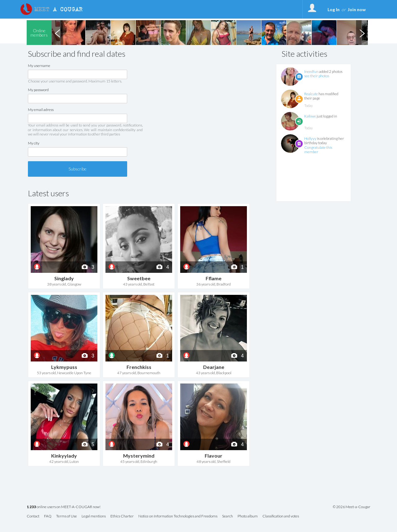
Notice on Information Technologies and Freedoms (178, 516)
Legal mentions (94, 516)
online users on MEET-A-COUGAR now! (64, 507)
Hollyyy (310, 138)
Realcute (311, 94)
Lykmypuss (64, 367)
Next (362, 33)
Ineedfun (311, 71)
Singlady (64, 278)
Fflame (214, 278)
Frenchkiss (139, 367)
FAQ (48, 516)
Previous (57, 33)
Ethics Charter (122, 516)
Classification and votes (281, 516)
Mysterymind (139, 456)
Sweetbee (139, 278)
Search (227, 516)
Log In (334, 9)
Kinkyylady (64, 456)
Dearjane (214, 367)
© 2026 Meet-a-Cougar (352, 507)
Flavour (214, 456)
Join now (357, 9)
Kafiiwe (310, 116)
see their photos (317, 76)
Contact (33, 516)
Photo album (248, 516)
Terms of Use (67, 516)
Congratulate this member (318, 150)
